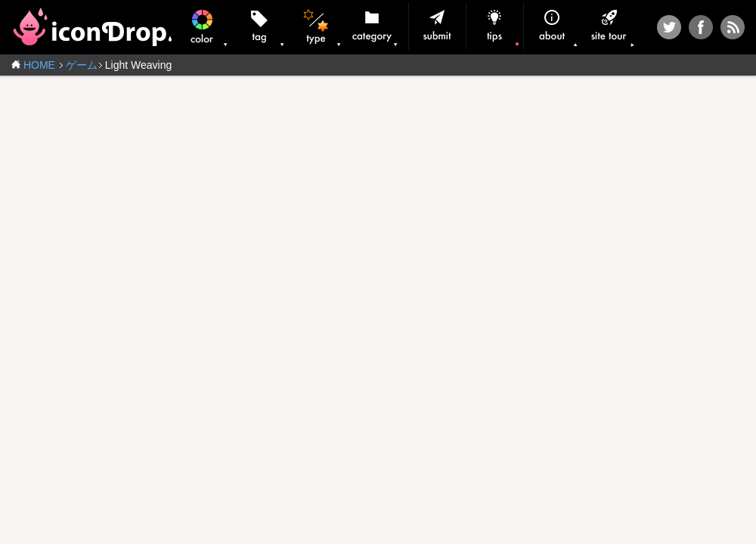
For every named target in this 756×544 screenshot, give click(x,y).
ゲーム (82, 65)
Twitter (669, 27)
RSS (733, 27)
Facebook (701, 27)
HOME (39, 65)
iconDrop (92, 27)
